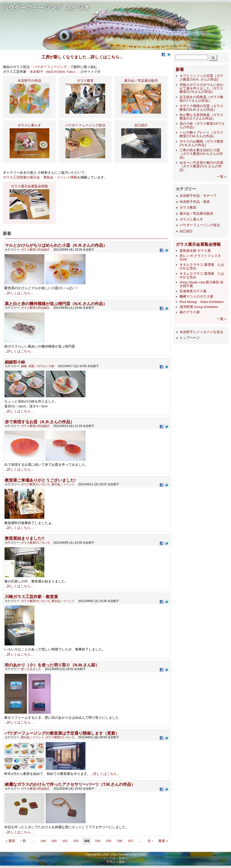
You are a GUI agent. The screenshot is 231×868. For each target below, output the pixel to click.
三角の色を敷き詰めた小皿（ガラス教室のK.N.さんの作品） (201, 154)
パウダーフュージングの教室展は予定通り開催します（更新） (62, 733)
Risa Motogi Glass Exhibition (202, 302)
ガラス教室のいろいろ (35, 484)
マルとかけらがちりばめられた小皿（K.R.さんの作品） (56, 245)
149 (43, 841)
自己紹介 (186, 231)
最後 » (163, 841)
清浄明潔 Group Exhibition (199, 307)
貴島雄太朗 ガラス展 (195, 251)
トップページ (190, 338)
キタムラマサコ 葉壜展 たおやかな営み (202, 267)
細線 (24, 366)
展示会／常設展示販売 (196, 214)
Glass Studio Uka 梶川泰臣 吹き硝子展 (202, 284)
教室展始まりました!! (25, 538)
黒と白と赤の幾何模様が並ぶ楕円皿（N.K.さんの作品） (56, 304)
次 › (151, 841)
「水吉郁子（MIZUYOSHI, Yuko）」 (54, 72)
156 (120, 841)
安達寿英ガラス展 (193, 291)
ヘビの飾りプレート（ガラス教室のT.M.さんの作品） (201, 134)
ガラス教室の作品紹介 (35, 250)
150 (54, 841)
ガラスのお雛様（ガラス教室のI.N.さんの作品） (201, 143)
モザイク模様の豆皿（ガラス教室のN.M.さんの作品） (201, 108)
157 (131, 841)
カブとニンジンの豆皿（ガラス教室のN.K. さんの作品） (201, 78)
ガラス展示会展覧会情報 (198, 244)
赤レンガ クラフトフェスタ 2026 (200, 258)
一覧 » (221, 177)
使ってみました (31, 669)
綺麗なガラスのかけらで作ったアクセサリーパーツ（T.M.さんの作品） (70, 784)
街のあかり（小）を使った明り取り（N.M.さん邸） (52, 665)
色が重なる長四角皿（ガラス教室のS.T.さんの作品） (201, 117)
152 (76, 841)
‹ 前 (23, 841)
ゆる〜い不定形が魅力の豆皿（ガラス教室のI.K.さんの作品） (201, 166)
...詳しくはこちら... (19, 293)
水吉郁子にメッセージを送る (201, 332)
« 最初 (10, 841)
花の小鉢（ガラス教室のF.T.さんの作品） (202, 125)
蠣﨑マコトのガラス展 (196, 297)
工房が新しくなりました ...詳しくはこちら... (82, 57)
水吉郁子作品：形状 (195, 202)
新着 (180, 70)
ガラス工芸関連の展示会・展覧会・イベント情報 (40, 177)
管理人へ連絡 (115, 862)
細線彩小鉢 (15, 362)
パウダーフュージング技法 (200, 225)
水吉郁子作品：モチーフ (198, 196)
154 (98, 841)
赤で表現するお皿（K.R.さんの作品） (40, 422)
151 (65, 841)
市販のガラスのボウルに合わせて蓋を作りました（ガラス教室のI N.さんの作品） (201, 88)
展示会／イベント (63, 484)
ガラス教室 (188, 208)
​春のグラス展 (190, 312)
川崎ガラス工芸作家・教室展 (31, 597)
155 (109, 841)
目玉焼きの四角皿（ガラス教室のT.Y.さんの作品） (201, 99)
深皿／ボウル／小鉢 (41, 366)
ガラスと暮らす (191, 219)
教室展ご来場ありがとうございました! (40, 480)
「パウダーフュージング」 (50, 67)
